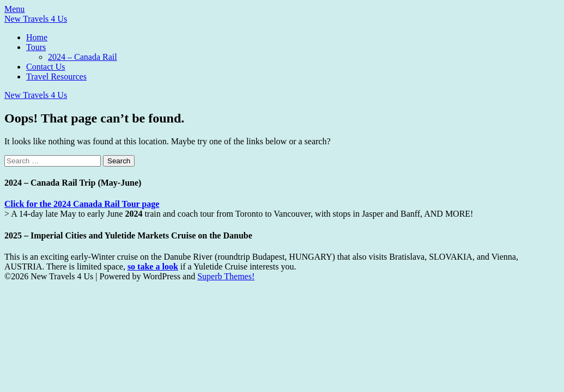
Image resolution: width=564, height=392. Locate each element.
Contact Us (46, 67)
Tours (36, 47)
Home (37, 37)
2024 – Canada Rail (83, 57)
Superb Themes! (226, 276)
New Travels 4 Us (36, 19)
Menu (14, 9)
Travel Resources (56, 76)
